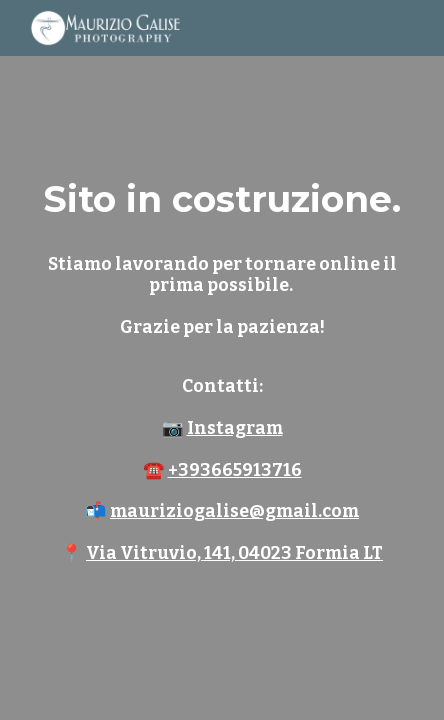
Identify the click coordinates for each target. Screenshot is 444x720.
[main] (221, 360)
